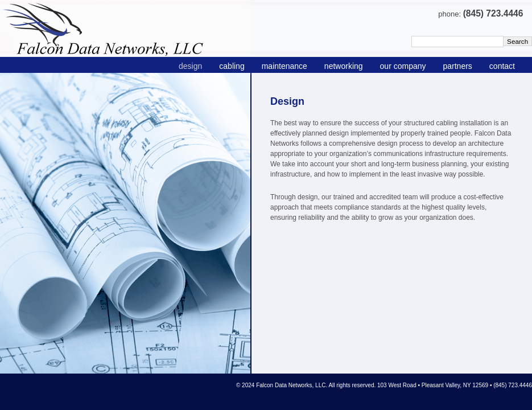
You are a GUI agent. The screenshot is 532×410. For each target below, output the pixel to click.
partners (458, 66)
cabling (232, 66)
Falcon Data (125, 28)
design (190, 66)
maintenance (284, 66)
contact (502, 66)
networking (344, 66)
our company (403, 66)
